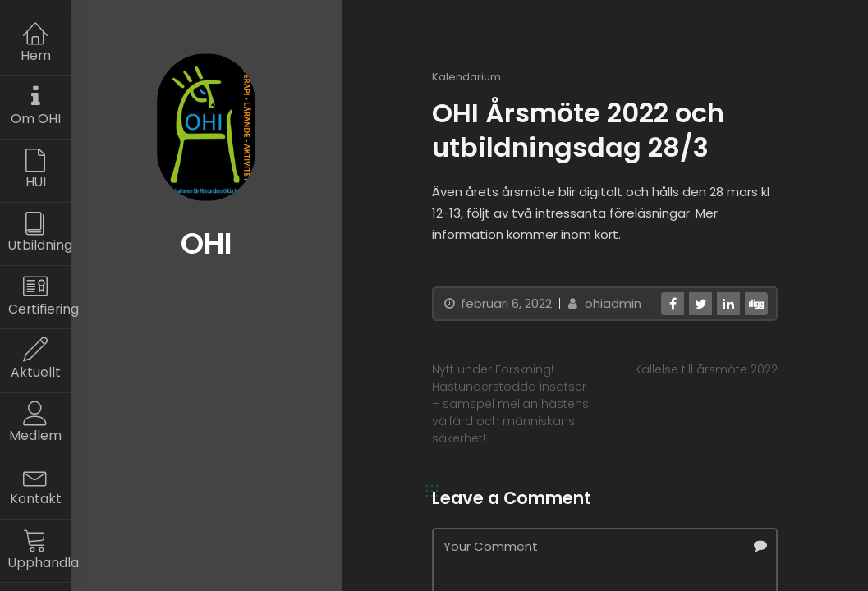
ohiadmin (603, 303)
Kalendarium (466, 77)
